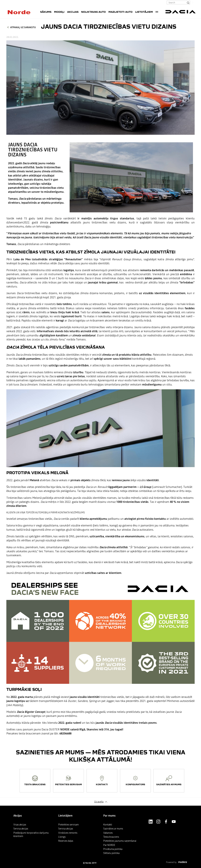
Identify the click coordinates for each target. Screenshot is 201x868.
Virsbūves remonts (68, 833)
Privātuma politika (113, 849)
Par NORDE (109, 845)
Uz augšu (99, 802)
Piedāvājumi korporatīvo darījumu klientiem (31, 834)
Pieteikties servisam (68, 825)
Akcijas (73, 12)
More (157, 12)
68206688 (65, 734)
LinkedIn (151, 822)
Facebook (166, 822)
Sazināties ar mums (113, 829)
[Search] (188, 3)
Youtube (174, 822)
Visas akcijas (20, 825)
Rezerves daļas (66, 841)
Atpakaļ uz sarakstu (23, 27)
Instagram (158, 822)
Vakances (108, 833)
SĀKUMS (46, 12)
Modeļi (59, 12)
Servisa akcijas (21, 829)
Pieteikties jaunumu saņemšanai (120, 841)
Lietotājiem (144, 12)
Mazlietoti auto (120, 12)
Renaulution (73, 259)
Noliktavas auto (93, 12)
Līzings (62, 837)
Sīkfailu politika (111, 853)
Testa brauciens (111, 837)
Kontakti (108, 825)
